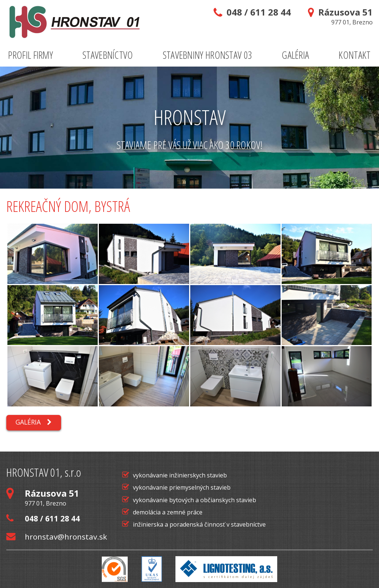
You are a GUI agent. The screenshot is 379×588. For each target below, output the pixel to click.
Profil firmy (31, 55)
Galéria (295, 55)
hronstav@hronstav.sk (57, 537)
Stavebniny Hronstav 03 (208, 55)
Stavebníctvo (108, 55)
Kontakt (355, 55)
